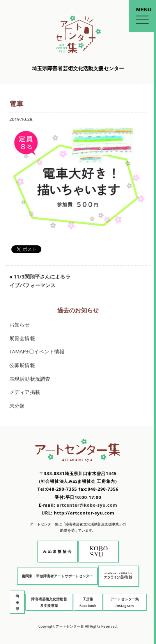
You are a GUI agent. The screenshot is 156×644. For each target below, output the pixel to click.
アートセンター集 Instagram (125, 602)
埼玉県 (17, 602)
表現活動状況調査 (30, 379)
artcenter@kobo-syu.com (87, 505)
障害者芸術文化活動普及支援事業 (49, 602)
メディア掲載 (25, 392)
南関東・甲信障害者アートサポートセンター (58, 576)
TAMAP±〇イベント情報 (37, 352)
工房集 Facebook (88, 602)
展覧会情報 (22, 338)
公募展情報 (22, 365)
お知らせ (20, 325)
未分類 (17, 406)
